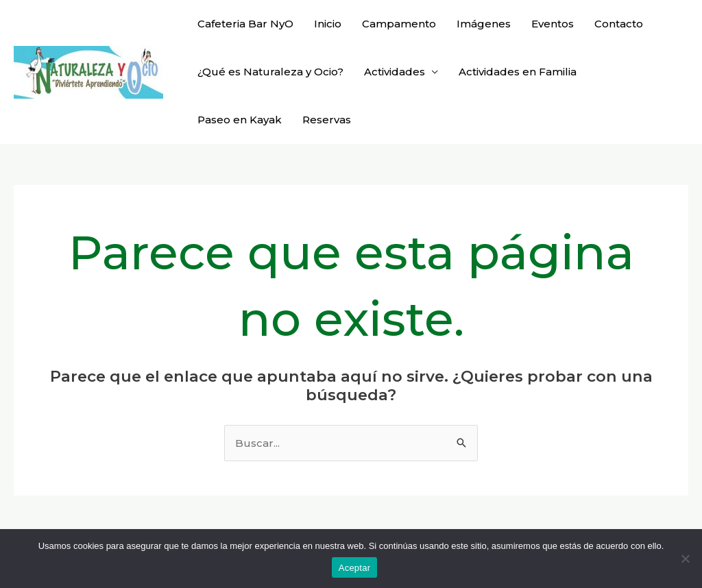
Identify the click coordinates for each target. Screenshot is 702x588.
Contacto (619, 24)
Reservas (327, 120)
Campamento (399, 24)
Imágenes (484, 24)
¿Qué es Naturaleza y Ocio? (270, 72)
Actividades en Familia (518, 72)
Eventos (553, 24)
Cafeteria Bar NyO (245, 24)
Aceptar (355, 568)
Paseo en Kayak (240, 120)
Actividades (395, 72)
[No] (685, 559)
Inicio (328, 24)
